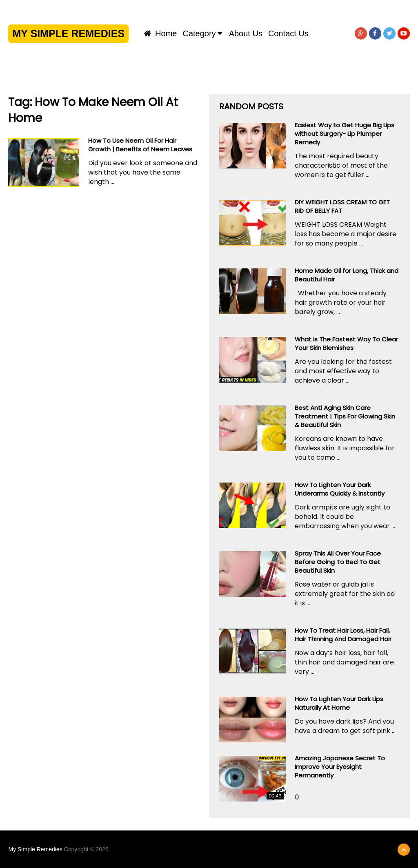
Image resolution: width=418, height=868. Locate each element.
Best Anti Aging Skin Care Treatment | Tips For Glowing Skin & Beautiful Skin (345, 416)
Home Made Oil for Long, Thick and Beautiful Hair (347, 275)
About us (246, 33)
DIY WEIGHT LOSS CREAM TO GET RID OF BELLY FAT (342, 206)
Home (160, 33)
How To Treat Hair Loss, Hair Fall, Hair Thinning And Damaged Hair (343, 635)
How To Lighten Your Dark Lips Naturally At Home (339, 703)
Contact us (288, 33)
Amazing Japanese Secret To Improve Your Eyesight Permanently (340, 767)
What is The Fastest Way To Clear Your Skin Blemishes (346, 343)
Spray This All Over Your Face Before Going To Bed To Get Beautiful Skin (338, 562)
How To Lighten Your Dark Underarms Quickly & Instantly (340, 489)
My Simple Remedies (68, 33)
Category (199, 33)
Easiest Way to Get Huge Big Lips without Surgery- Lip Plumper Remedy (345, 134)
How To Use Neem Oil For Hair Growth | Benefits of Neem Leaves (140, 145)
